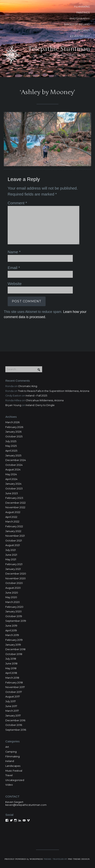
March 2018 (12, 678)
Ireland (10, 761)
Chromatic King (28, 386)
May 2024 (11, 474)
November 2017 (15, 687)
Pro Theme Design (79, 859)
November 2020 (16, 578)
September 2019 (16, 621)
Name (14, 252)
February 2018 (14, 683)
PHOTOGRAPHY (80, 19)
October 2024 (14, 465)
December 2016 (15, 720)
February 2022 (14, 526)
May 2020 (11, 597)
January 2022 (13, 531)
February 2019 (14, 640)
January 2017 (13, 716)
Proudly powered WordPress (24, 859)
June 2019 (11, 626)
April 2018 (11, 673)
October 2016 (14, 725)
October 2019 (14, 616)
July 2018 (11, 659)
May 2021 (11, 559)
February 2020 (14, 607)
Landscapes (13, 766)
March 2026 (12, 422)
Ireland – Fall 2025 (36, 396)
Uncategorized (15, 780)
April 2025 (11, 451)
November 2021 (15, 536)
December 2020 (16, 574)
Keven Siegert (14, 802)
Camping (11, 752)
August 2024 (13, 470)
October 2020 (14, 583)
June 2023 (12, 493)
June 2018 (11, 664)
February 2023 (14, 498)
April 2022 (11, 517)
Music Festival (14, 771)
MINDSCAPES (81, 30)
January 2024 (13, 484)
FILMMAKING (82, 7)
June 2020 (12, 593)
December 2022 (16, 503)
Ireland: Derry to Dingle (40, 405)
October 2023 (14, 489)
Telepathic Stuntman (59, 49)
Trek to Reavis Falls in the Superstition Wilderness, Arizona (54, 391)
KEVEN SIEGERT (80, 36)
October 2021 (14, 541)
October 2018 (14, 654)
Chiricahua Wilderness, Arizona (45, 400)
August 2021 (13, 545)
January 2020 (14, 611)
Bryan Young (13, 405)
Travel (9, 775)
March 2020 (13, 602)
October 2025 (14, 436)
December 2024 (16, 460)
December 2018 (15, 649)
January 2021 (13, 569)
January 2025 (13, 456)
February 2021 (14, 564)
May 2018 (11, 668)
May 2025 (11, 446)
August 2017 (13, 697)
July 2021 (11, 550)
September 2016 (16, 730)
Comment (17, 203)
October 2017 (14, 692)
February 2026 (14, 427)
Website (15, 284)
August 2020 (13, 588)
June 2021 (11, 555)
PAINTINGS (83, 13)
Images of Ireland (77, 24)
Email (14, 268)
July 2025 (11, 441)
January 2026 (13, 432)
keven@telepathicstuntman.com (26, 805)
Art (7, 747)
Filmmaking (13, 756)
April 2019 (11, 630)
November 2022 (15, 507)
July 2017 (11, 701)
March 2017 (12, 711)
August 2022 (13, 512)
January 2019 (13, 645)
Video (9, 785)
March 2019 (12, 635)
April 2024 (11, 479)
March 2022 (12, 522)
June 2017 (11, 706)
